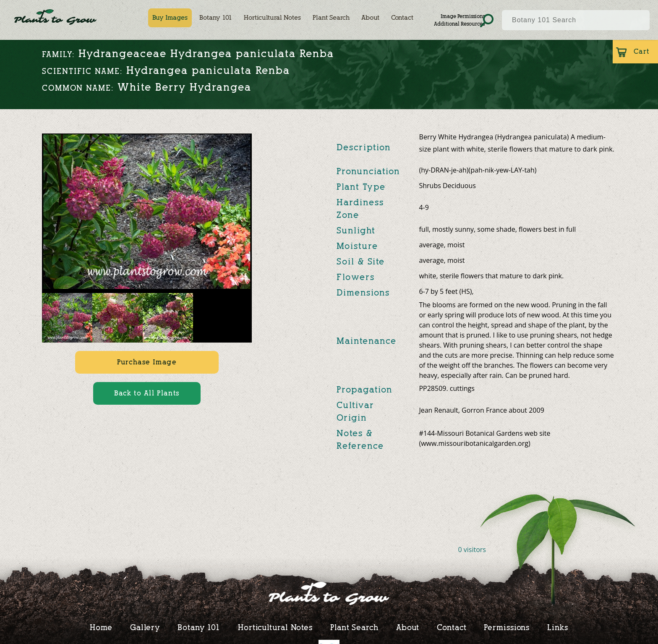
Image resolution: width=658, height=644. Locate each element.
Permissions (507, 627)
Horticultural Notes (272, 18)
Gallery (145, 627)
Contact (402, 18)
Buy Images (170, 18)
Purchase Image (147, 362)
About (370, 18)
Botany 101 (216, 18)
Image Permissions (463, 16)
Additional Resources (459, 24)
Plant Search (331, 18)
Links (558, 627)
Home (101, 627)
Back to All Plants (147, 393)
